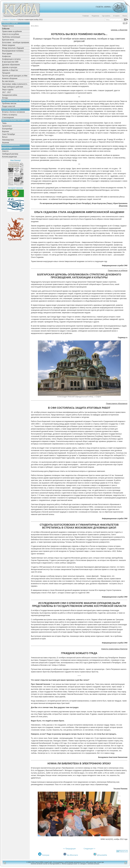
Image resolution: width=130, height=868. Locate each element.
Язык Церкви (7, 54)
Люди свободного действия (13, 87)
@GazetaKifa (102, 855)
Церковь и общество (10, 70)
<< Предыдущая (69, 849)
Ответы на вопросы (10, 115)
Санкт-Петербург (9, 134)
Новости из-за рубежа (10, 34)
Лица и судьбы (8, 90)
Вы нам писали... (9, 81)
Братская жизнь (8, 40)
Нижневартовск (8, 140)
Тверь (4, 123)
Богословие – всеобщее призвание (16, 42)
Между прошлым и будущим (13, 48)
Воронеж (5, 131)
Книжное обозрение (10, 78)
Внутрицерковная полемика (13, 51)
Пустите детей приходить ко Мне (15, 76)
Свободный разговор (10, 154)
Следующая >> (89, 849)
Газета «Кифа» (104, 7)
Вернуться (123, 851)
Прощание (6, 73)
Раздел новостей (9, 106)
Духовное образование (11, 65)
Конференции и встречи (11, 59)
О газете (116, 16)
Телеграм (46, 855)
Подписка (95, 16)
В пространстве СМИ (10, 62)
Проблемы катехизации (11, 37)
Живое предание (9, 45)
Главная (86, 16)
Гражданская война (10, 95)
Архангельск (7, 126)
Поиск (125, 16)
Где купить (106, 16)
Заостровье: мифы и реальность (15, 84)
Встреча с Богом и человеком (13, 112)
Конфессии (6, 56)
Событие (13, 20)
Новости (5, 151)
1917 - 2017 (6, 92)
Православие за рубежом (12, 31)
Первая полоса (8, 26)
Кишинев (6, 143)
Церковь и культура (10, 67)
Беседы (5, 98)
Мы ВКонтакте (72, 855)
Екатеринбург (7, 129)
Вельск (5, 137)
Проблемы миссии (9, 104)
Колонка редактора (9, 157)
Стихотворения (8, 117)
